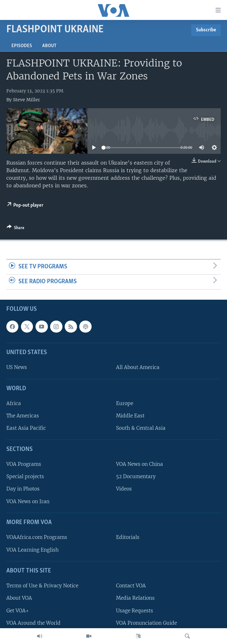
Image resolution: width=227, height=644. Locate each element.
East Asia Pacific (26, 428)
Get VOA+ (18, 610)
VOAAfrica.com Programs (37, 537)
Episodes (22, 46)
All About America (138, 367)
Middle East (130, 416)
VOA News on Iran (28, 501)
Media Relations (135, 598)
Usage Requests (135, 610)
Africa (14, 403)
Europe (125, 403)
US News (17, 367)
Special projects (25, 476)
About (49, 46)
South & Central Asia (141, 428)
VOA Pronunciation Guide (146, 623)
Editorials (128, 537)
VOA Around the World (33, 623)
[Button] (16, 229)
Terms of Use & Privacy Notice (42, 586)
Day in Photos (23, 489)
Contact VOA (131, 586)
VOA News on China (139, 464)
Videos (124, 489)
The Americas (23, 416)
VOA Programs (24, 464)
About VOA (19, 598)
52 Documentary (136, 476)
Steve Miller (26, 100)
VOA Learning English (32, 550)
